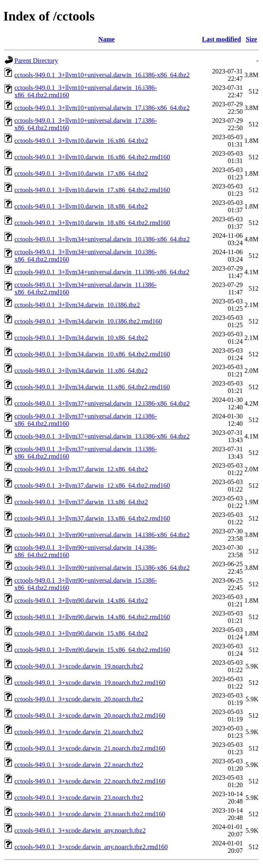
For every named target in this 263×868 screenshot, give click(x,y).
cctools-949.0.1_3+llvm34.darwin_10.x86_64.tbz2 (81, 338)
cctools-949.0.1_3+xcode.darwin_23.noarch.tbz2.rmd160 (90, 814)
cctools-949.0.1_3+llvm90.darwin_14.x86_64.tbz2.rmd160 (92, 617)
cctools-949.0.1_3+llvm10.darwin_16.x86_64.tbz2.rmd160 (92, 157)
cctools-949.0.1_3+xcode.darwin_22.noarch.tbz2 (79, 765)
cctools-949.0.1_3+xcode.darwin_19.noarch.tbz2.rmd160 (90, 683)
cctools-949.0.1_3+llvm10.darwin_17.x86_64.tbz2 (81, 173)
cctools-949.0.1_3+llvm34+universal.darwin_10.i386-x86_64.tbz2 (102, 239)
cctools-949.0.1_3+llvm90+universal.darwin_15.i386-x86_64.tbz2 (102, 568)
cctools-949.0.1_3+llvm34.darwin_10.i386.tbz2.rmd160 (88, 321)
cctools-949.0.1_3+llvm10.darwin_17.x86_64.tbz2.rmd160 (92, 190)
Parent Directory (36, 61)
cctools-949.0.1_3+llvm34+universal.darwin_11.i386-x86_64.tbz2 (102, 272)
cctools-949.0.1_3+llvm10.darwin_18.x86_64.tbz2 (81, 206)
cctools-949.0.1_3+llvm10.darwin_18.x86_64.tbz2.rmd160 (92, 223)
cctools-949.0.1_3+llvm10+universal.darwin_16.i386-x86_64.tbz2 (102, 75)
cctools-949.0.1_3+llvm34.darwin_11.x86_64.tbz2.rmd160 (92, 387)
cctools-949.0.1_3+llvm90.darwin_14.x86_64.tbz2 (81, 600)
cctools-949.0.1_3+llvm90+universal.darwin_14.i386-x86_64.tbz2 (102, 535)
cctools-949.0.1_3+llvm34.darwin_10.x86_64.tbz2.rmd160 (92, 354)
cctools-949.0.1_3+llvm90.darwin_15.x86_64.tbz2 (81, 633)
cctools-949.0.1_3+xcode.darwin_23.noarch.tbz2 (79, 798)
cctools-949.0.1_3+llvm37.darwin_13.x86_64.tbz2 (81, 502)
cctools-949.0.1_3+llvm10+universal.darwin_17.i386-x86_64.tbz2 (102, 108)
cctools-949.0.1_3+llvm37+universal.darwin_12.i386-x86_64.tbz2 (102, 403)
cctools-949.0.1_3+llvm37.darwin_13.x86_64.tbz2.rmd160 (92, 518)
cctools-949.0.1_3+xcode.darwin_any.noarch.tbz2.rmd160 (91, 847)
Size (251, 39)
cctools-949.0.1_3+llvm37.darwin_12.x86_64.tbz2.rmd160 (92, 486)
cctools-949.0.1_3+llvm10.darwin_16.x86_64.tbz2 (81, 141)
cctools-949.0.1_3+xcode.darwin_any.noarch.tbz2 (80, 830)
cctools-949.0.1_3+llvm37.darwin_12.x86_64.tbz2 (81, 469)
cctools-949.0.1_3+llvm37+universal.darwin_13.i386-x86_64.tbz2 (102, 436)
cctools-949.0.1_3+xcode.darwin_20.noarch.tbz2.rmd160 (90, 715)
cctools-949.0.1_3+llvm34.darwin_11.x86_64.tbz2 (81, 371)
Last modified (222, 39)
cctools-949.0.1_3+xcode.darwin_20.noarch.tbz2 (79, 699)
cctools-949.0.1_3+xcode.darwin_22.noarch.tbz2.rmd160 (90, 781)
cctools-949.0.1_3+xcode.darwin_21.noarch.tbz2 (79, 732)
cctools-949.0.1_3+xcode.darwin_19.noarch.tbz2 (79, 666)
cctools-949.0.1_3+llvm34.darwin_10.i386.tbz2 (77, 305)
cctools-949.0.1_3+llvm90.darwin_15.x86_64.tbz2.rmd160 (92, 650)
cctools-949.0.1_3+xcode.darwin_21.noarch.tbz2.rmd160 (90, 748)
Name (106, 39)
